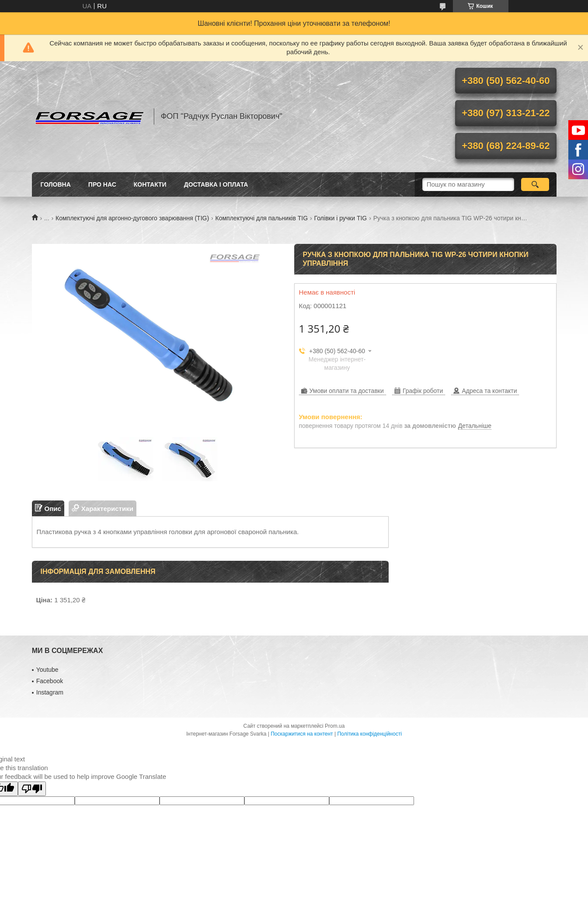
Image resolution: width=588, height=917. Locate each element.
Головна (56, 184)
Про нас (102, 184)
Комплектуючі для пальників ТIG (262, 218)
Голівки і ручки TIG (341, 218)
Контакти (150, 184)
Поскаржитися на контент (302, 734)
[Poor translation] (32, 789)
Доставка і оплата (216, 184)
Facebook (50, 681)
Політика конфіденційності (369, 734)
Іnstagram (50, 692)
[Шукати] (535, 184)
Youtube (47, 670)
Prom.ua (335, 726)
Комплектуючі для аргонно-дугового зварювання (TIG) (132, 218)
